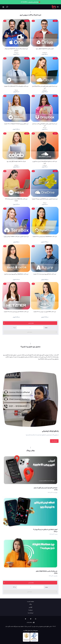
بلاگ (30, 604)
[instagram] (36, 619)
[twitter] (26, 619)
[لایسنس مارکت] (54, 7)
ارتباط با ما (54, 441)
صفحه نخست (30, 601)
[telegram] (31, 619)
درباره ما (31, 610)
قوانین (30, 607)
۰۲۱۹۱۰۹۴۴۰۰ (31, 623)
